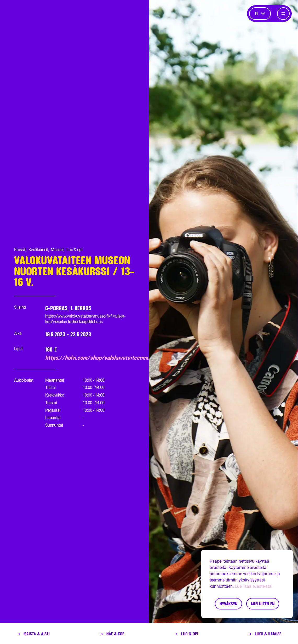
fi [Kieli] (260, 13)
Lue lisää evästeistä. (254, 586)
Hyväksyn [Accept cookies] (228, 604)
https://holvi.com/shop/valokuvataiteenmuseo (92, 358)
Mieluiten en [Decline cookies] (263, 604)
